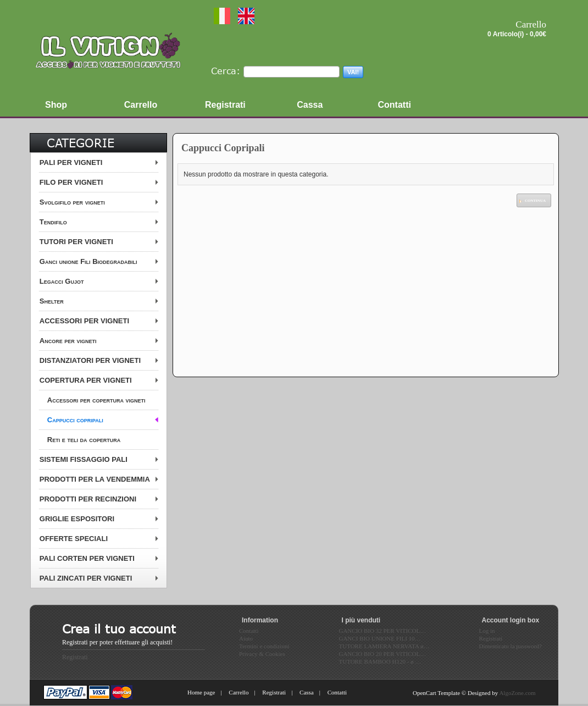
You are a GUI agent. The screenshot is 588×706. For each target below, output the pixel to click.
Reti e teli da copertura (84, 440)
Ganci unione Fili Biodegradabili (88, 261)
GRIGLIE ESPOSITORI (77, 519)
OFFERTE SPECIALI (74, 539)
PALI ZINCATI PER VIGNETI (86, 578)
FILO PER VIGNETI (71, 182)
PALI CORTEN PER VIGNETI (87, 558)
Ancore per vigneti (68, 341)
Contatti (337, 692)
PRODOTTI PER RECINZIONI (88, 499)
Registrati (75, 657)
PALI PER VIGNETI (71, 162)
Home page (201, 692)
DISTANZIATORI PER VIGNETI (90, 360)
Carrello (238, 692)
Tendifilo (53, 222)
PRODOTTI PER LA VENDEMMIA (95, 479)
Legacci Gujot (62, 281)
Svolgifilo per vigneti (72, 202)
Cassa (307, 692)
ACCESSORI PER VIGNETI (84, 321)
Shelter (52, 301)
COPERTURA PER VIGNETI (86, 380)
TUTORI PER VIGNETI (76, 242)
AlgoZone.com (517, 693)
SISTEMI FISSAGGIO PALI (84, 459)
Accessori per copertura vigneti (96, 400)
